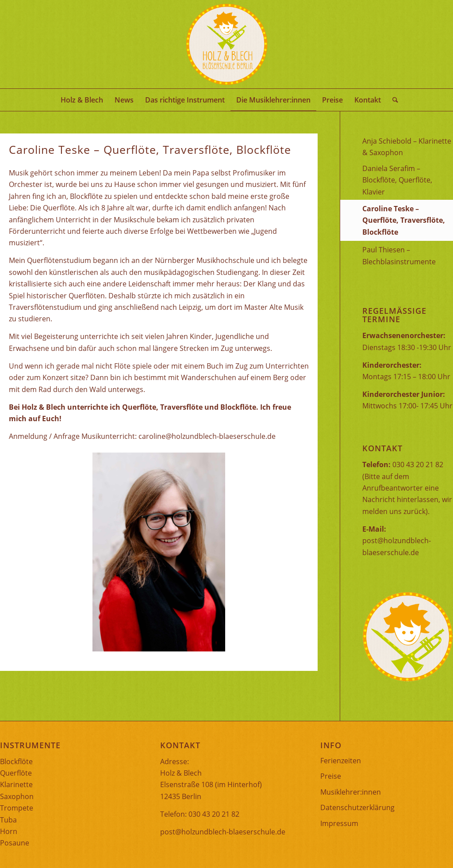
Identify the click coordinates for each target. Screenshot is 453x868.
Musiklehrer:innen (351, 792)
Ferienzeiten (341, 761)
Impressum (339, 823)
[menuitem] (82, 100)
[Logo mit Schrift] (226, 44)
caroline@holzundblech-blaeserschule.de (207, 436)
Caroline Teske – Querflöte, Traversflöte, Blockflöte (404, 220)
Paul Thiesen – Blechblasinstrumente (399, 255)
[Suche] (392, 100)
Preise (331, 776)
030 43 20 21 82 (418, 464)
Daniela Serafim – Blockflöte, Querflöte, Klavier (397, 180)
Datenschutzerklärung (357, 807)
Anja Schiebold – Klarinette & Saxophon (407, 147)
